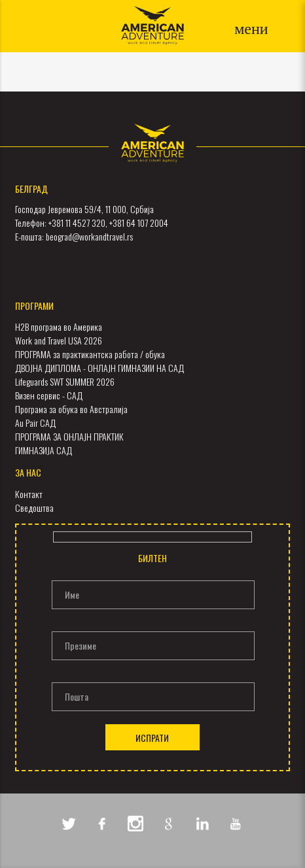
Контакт (29, 494)
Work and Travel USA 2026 (59, 340)
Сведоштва (34, 508)
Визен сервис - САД (49, 395)
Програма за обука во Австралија (71, 409)
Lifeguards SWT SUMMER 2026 (65, 381)
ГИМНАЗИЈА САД (44, 450)
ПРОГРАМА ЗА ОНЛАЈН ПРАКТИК (69, 436)
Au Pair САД (35, 423)
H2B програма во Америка (59, 326)
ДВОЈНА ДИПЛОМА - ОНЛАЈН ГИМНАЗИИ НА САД (99, 368)
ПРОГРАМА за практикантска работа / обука (90, 354)
